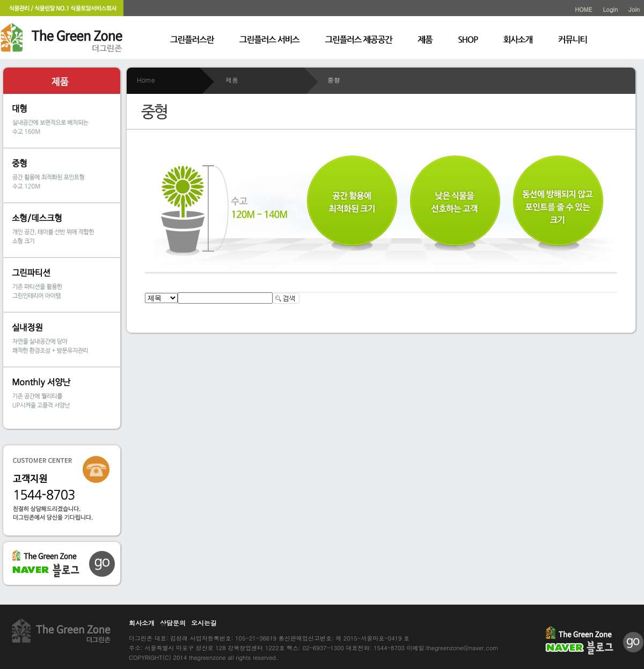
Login (610, 9)
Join (634, 9)
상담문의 (173, 623)
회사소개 (142, 623)
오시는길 (204, 623)
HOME (583, 9)
